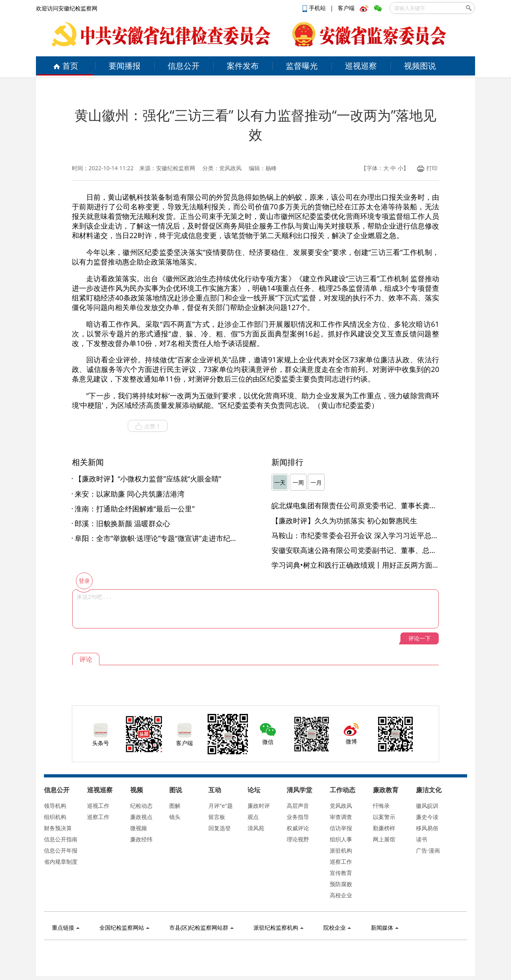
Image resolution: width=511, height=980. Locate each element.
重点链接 (66, 927)
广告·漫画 (428, 850)
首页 (66, 66)
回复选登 (220, 828)
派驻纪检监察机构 (278, 927)
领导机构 (55, 806)
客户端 (346, 8)
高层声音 (298, 806)
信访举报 (341, 828)
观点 (253, 817)
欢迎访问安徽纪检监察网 (67, 8)
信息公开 (184, 66)
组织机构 (55, 817)
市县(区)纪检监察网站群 (201, 927)
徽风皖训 (427, 806)
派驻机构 (341, 850)
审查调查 (341, 817)
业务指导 (298, 817)
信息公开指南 (61, 839)
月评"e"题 (221, 806)
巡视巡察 (361, 66)
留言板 (217, 817)
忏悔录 (381, 806)
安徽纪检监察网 (176, 168)
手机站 (315, 8)
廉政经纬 (141, 839)
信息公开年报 (61, 850)
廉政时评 (259, 806)
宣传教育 (341, 873)
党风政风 (341, 806)
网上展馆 (384, 839)
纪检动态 (141, 806)
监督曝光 (302, 66)
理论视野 (298, 839)
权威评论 (298, 828)
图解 (175, 806)
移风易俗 (427, 828)
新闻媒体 (385, 927)
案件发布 (243, 66)
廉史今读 (427, 817)
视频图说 (420, 66)
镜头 (175, 817)
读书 (422, 839)
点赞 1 (148, 426)
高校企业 (341, 895)
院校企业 (337, 927)
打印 (427, 168)
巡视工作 (98, 806)
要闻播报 (125, 66)
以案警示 (384, 817)
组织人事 (341, 839)
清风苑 (256, 828)
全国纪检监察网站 (124, 927)
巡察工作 (98, 817)
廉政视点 (141, 817)
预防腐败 (341, 884)
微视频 (139, 828)
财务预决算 (58, 828)
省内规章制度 (61, 862)
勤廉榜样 (384, 828)
